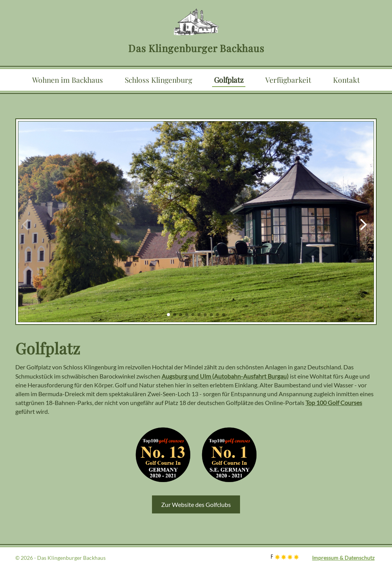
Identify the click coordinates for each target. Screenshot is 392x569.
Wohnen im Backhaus (68, 80)
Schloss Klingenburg (158, 80)
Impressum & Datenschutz (343, 558)
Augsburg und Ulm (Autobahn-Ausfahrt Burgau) (225, 376)
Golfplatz (229, 80)
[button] (168, 315)
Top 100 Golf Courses (334, 403)
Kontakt (346, 80)
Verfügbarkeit (288, 80)
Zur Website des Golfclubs (196, 504)
